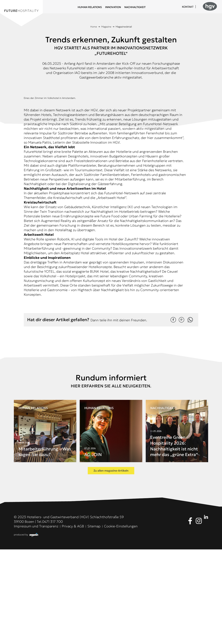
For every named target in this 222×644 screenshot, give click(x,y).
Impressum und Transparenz (36, 621)
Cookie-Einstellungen (121, 621)
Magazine (106, 27)
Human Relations (90, 7)
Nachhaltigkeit (135, 7)
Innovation (113, 7)
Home (94, 27)
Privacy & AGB (73, 621)
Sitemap (94, 621)
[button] (173, 414)
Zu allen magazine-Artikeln (111, 565)
